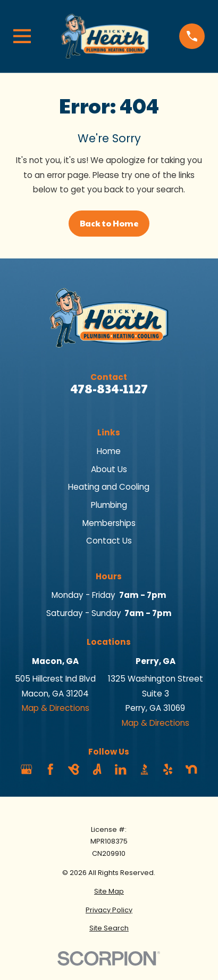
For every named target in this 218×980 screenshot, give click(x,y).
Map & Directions (56, 708)
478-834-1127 (109, 388)
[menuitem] (109, 892)
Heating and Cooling (109, 487)
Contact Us (109, 541)
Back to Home (109, 223)
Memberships (109, 523)
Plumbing (109, 505)
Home (109, 451)
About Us (109, 469)
